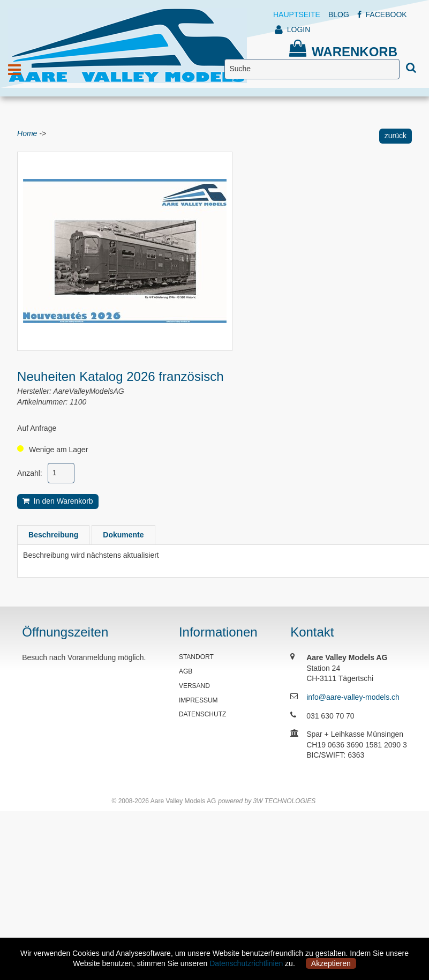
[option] (125, 251)
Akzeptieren (331, 963)
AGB (186, 671)
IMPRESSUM (198, 700)
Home (27, 133)
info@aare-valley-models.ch (353, 697)
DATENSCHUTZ (202, 714)
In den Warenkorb (58, 501)
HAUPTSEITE (297, 14)
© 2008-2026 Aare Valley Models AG (164, 801)
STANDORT (196, 657)
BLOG (339, 14)
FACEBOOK (382, 14)
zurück (396, 136)
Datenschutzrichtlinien (246, 963)
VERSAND (194, 686)
